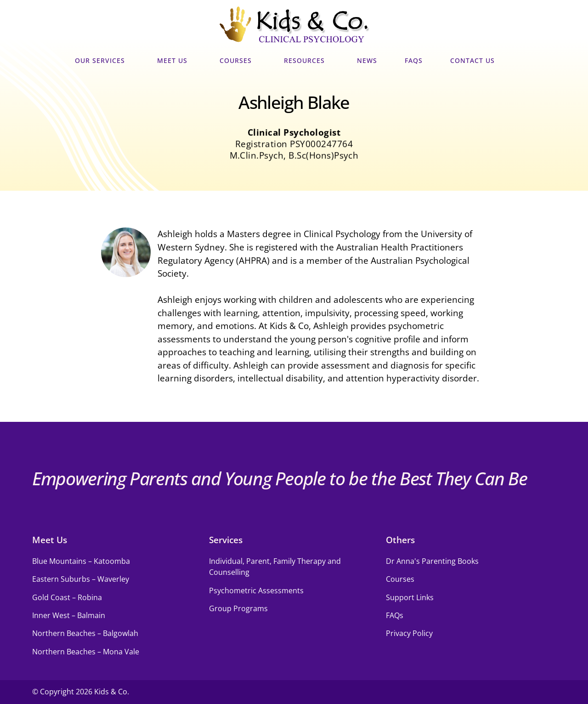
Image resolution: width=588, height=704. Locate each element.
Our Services (102, 61)
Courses (238, 61)
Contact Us (475, 61)
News (367, 61)
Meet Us (175, 61)
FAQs (414, 61)
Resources (307, 61)
